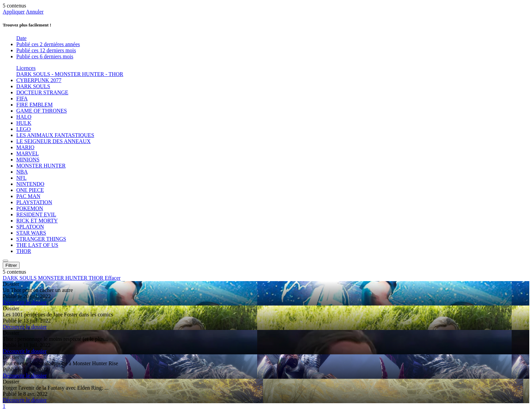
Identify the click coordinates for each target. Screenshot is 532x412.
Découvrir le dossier (25, 302)
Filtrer (11, 265)
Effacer (113, 278)
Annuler (35, 12)
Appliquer (14, 12)
